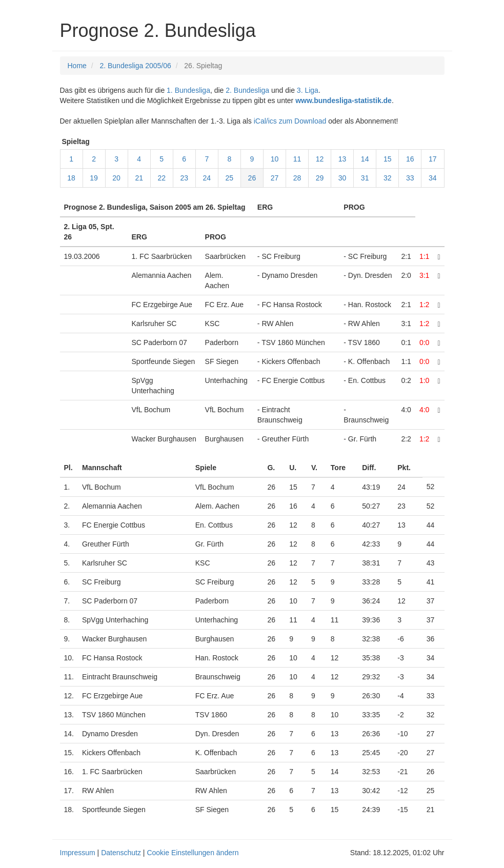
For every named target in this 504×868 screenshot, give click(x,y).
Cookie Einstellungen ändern (193, 853)
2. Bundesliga (247, 90)
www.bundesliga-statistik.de (344, 100)
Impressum (78, 853)
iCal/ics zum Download (290, 121)
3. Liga (308, 90)
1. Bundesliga (188, 90)
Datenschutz (121, 853)
